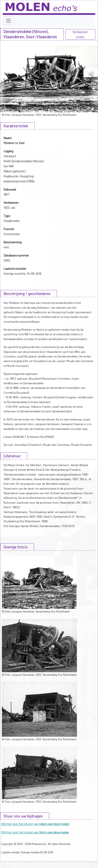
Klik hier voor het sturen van (35, 824)
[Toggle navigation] (9, 21)
